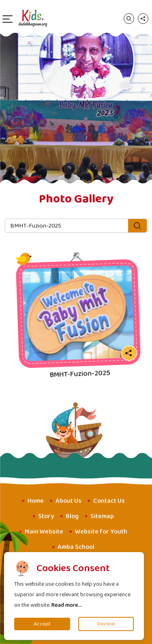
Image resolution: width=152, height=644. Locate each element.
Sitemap (102, 516)
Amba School (76, 547)
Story (46, 516)
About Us (69, 501)
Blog (72, 516)
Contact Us (109, 501)
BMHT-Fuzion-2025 (80, 374)
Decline (106, 624)
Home (36, 501)
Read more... (67, 605)
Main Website (44, 532)
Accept (42, 624)
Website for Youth (101, 532)
